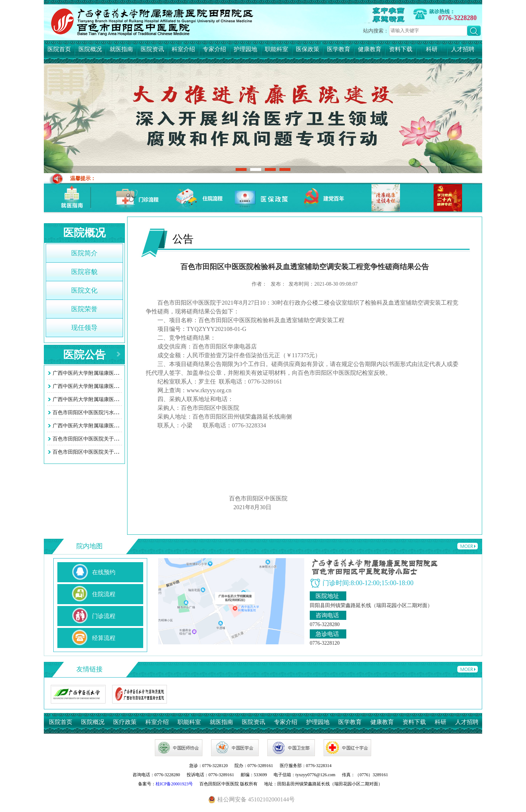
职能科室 (277, 49)
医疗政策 (125, 722)
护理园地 (245, 49)
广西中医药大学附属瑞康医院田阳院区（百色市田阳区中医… (122, 399)
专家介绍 (214, 49)
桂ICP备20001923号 (174, 784)
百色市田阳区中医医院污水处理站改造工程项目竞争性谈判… (122, 413)
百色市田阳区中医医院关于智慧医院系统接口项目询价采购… (122, 439)
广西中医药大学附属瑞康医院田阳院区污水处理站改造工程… (122, 426)
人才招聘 (463, 49)
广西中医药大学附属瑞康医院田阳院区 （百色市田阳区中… (120, 386)
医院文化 (84, 290)
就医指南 (121, 49)
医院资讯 (152, 49)
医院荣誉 (84, 309)
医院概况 (90, 49)
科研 (432, 49)
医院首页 (59, 49)
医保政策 (308, 49)
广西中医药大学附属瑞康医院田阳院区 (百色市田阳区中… (118, 373)
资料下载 (401, 49)
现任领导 (84, 328)
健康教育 (370, 49)
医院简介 (84, 253)
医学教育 (339, 49)
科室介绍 (183, 49)
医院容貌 (84, 272)
